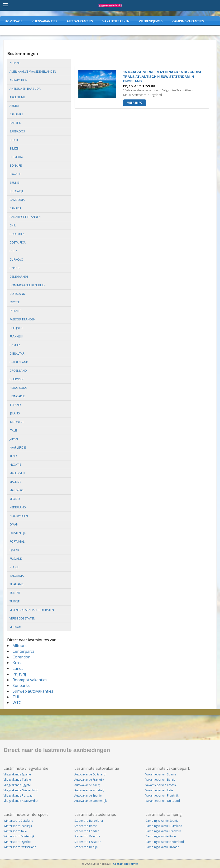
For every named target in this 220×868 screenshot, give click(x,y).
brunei (14, 183)
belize (14, 148)
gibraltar (17, 354)
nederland (18, 507)
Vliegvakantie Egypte (17, 785)
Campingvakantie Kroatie (162, 847)
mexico (15, 499)
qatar (14, 550)
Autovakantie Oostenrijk (91, 801)
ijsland (15, 413)
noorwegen (19, 516)
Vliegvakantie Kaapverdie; (21, 801)
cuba (13, 251)
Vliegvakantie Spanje (17, 774)
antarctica (18, 80)
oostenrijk (18, 533)
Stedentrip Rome (86, 826)
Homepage (13, 21)
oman (14, 524)
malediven (17, 473)
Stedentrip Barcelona (89, 821)
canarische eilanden (25, 217)
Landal (19, 668)
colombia (17, 234)
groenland (18, 371)
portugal (17, 542)
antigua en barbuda (25, 89)
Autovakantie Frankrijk (89, 780)
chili (13, 225)
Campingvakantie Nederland (165, 842)
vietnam (15, 627)
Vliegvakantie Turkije (17, 780)
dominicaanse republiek (27, 285)
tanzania (17, 576)
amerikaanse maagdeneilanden (33, 72)
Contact (118, 864)
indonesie (17, 422)
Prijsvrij (19, 674)
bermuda (16, 157)
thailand (17, 584)
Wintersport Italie (15, 831)
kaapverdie (18, 448)
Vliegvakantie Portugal (18, 795)
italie (13, 430)
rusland (16, 559)
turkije (14, 601)
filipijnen (16, 328)
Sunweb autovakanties (33, 691)
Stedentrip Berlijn (86, 847)
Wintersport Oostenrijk (19, 836)
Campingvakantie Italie (161, 836)
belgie (14, 140)
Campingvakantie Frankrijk (163, 831)
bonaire (16, 166)
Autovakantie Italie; (87, 785)
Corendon (22, 657)
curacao (16, 260)
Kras (17, 663)
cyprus (15, 268)
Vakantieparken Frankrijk (162, 795)
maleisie (15, 482)
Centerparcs (24, 651)
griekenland (19, 362)
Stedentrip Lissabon (88, 842)
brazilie (15, 174)
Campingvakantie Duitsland (164, 826)
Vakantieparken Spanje (161, 774)
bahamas (16, 114)
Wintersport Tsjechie (17, 842)
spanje (14, 567)
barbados (17, 131)
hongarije (17, 396)
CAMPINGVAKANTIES (188, 21)
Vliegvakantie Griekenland (21, 790)
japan (14, 439)
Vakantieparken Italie (159, 790)
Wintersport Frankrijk (18, 826)
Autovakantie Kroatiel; (89, 790)
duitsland (17, 294)
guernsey (17, 379)
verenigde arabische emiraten (32, 610)
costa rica (18, 242)
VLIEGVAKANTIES (44, 21)
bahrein (15, 123)
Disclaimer (131, 864)
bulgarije (17, 191)
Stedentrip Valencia (87, 836)
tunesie (15, 593)
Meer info (135, 103)
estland (16, 311)
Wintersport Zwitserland (20, 847)
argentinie (17, 97)
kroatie (15, 465)
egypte (14, 302)
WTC (17, 703)
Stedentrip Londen (87, 831)
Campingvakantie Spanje (162, 821)
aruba (14, 106)
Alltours (20, 646)
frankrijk (16, 336)
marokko (17, 490)
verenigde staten (22, 618)
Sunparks (21, 685)
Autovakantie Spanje (88, 795)
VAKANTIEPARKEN (116, 21)
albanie (15, 63)
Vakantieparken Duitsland (163, 801)
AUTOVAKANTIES (80, 21)
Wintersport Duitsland (18, 821)
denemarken (19, 277)
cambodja (17, 200)
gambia (15, 345)
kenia (13, 456)
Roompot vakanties (30, 680)
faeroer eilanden (22, 319)
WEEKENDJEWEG (151, 21)
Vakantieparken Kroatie (161, 785)
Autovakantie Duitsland (90, 774)
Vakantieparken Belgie (160, 780)
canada (15, 208)
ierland (15, 405)
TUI (16, 697)
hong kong (18, 388)
